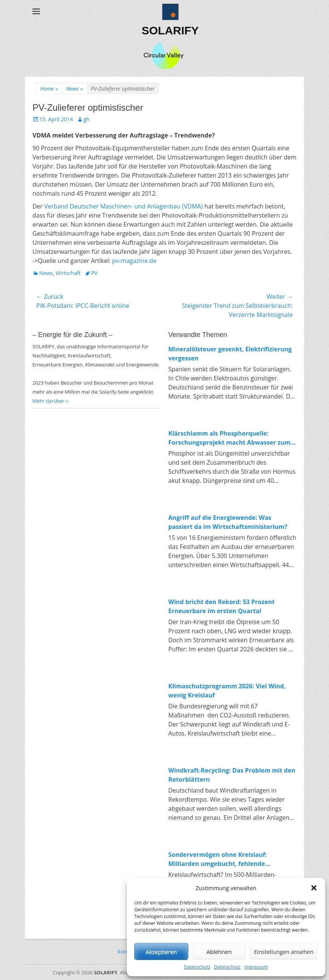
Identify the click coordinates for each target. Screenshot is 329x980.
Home (49, 89)
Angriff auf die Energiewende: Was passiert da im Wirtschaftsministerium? (228, 522)
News (74, 89)
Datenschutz (197, 967)
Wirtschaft (68, 273)
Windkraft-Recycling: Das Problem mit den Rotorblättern (232, 775)
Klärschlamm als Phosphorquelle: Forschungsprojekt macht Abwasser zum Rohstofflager (229, 438)
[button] (314, 888)
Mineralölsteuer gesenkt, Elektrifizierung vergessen (230, 354)
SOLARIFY (170, 30)
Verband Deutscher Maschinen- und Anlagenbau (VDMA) (123, 206)
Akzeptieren (161, 952)
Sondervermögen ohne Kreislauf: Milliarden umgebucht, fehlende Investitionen (218, 859)
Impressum (256, 967)
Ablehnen (219, 952)
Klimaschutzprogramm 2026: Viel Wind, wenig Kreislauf (227, 691)
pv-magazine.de (134, 261)
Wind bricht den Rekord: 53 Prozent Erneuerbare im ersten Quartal (221, 606)
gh (86, 119)
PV (95, 273)
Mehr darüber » (50, 401)
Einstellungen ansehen (284, 952)
